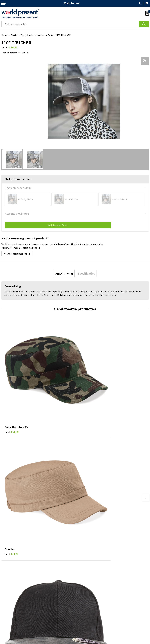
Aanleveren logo (85, 588)
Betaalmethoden (10, 615)
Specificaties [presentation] (86, 273)
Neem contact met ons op (17, 254)
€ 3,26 (11, 483)
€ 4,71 (85, 396)
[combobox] (70, 24)
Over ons (81, 565)
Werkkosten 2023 (85, 570)
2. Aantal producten (17, 214)
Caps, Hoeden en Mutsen (33, 35)
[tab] (64, 273)
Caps (50, 35)
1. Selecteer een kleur (18, 188)
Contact (6, 610)
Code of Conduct (85, 574)
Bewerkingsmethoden (88, 583)
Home (5, 35)
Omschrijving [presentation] (64, 273)
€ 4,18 (11, 396)
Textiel (14, 35)
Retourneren (8, 619)
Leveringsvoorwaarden (88, 579)
